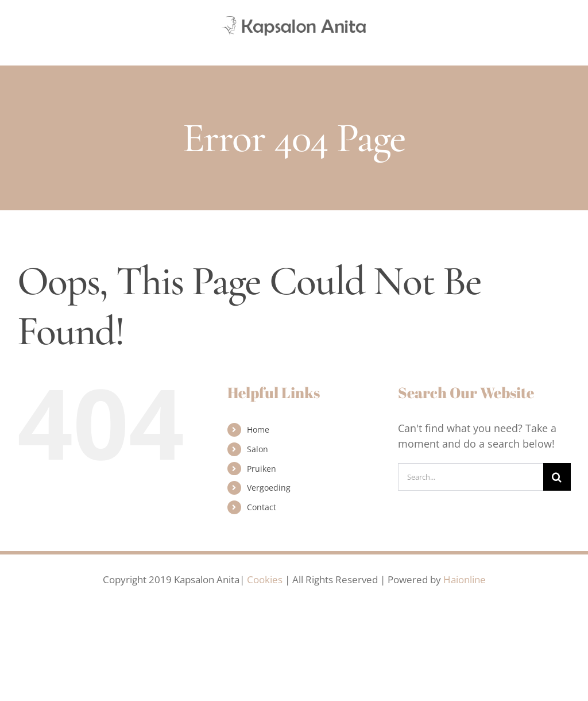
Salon (258, 449)
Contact (262, 507)
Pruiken (262, 469)
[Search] (557, 477)
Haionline (465, 579)
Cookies (265, 579)
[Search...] (471, 477)
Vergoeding (269, 488)
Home (258, 430)
